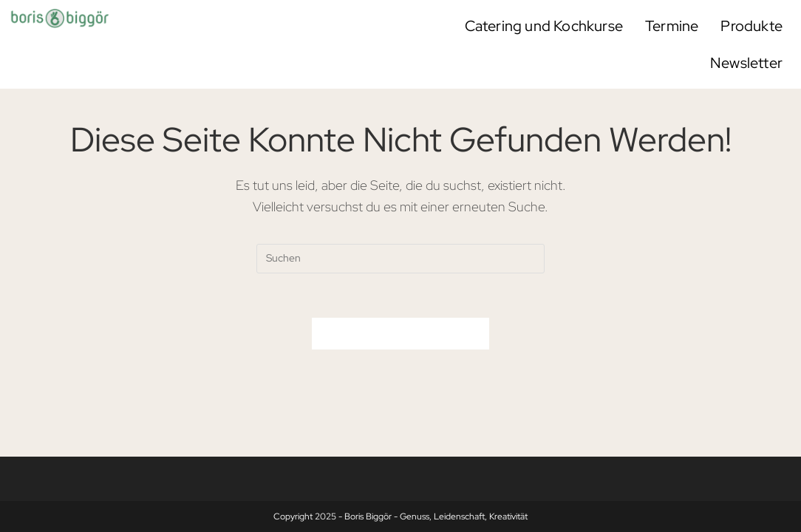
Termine (672, 26)
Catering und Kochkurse (544, 26)
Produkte (751, 26)
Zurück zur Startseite (400, 334)
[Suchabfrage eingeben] (400, 259)
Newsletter (746, 63)
